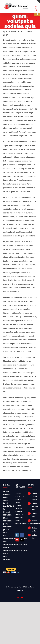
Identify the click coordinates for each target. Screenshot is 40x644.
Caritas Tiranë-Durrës (34, 496)
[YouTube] (17, 540)
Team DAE (22, 587)
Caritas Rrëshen (34, 522)
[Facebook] (22, 535)
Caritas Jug (34, 537)
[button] (37, 13)
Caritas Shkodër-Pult (34, 506)
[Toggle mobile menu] (36, 7)
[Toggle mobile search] (36, 10)
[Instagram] (17, 535)
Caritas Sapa (34, 515)
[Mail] (22, 540)
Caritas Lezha (34, 529)
